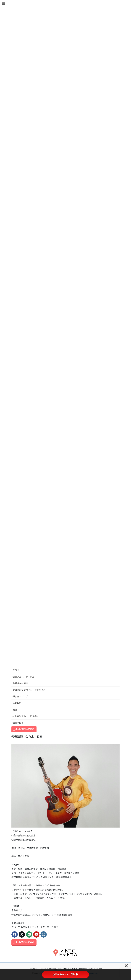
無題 (15, 710)
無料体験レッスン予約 (65, 974)
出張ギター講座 (20, 683)
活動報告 (17, 703)
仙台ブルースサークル (23, 677)
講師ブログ (18, 723)
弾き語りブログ (20, 696)
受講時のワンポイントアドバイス (29, 690)
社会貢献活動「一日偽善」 (26, 716)
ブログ (16, 670)
